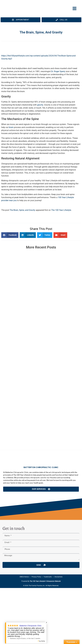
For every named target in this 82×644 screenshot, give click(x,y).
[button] (10, 235)
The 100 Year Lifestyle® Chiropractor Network (45, 581)
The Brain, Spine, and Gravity (22, 210)
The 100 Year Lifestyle (61, 210)
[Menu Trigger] (74, 8)
